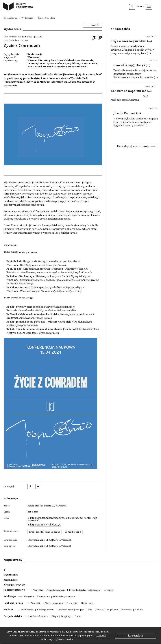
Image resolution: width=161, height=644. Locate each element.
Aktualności (10, 580)
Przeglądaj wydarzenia (133, 146)
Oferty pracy (87, 603)
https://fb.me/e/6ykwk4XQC (46, 525)
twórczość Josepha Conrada (45, 532)
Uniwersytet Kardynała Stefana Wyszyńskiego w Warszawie (62, 64)
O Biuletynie (27, 610)
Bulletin (8, 610)
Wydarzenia (27, 18)
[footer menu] (6, 570)
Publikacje (10, 597)
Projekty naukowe (14, 590)
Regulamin (112, 610)
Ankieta (139, 610)
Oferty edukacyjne (54, 603)
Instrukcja (126, 610)
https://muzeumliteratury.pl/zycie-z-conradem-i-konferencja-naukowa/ (63, 519)
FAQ (90, 610)
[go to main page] (19, 7)
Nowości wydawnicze (64, 597)
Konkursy (109, 590)
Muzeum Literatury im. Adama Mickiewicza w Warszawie (60, 60)
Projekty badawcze (56, 590)
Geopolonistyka (13, 616)
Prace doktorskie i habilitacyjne (85, 590)
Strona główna (10, 18)
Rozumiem (136, 636)
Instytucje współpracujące (71, 610)
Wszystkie (38, 590)
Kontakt (99, 610)
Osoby (78, 617)
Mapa (55, 617)
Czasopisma (44, 597)
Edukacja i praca (13, 603)
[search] (132, 7)
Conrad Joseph (73, 532)
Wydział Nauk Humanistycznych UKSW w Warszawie (57, 67)
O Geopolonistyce (39, 617)
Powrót (95, 25)
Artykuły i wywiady (15, 585)
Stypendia (72, 603)
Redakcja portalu (46, 610)
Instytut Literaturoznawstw (48, 78)
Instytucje (66, 617)
